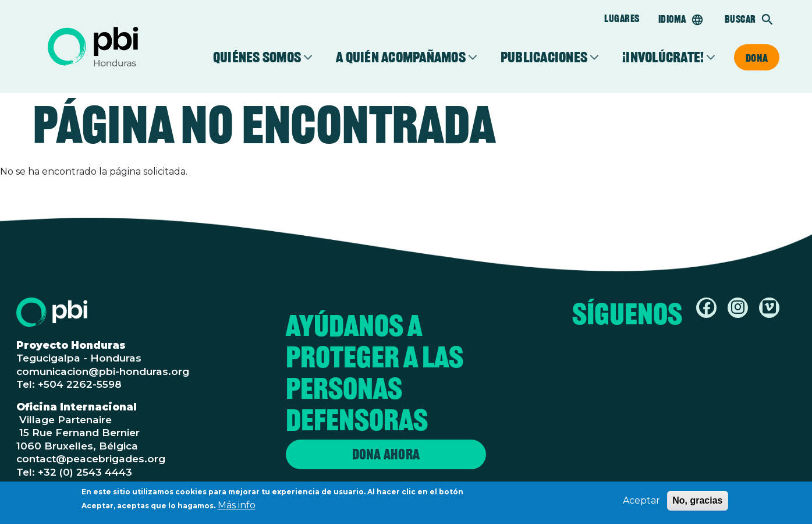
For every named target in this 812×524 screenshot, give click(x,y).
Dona (757, 58)
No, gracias (697, 502)
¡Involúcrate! (663, 57)
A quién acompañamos (401, 57)
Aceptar (641, 502)
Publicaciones (544, 57)
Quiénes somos (257, 57)
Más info (237, 506)
